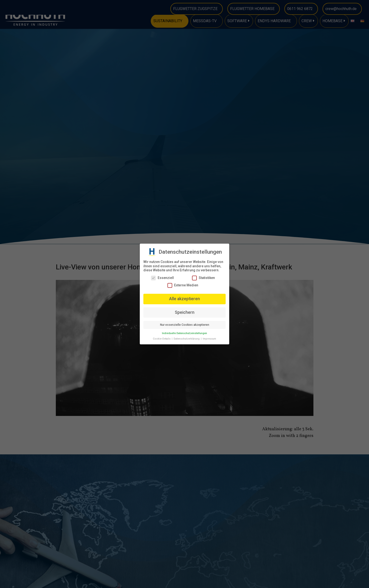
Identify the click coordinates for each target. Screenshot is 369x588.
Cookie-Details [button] (162, 339)
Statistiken (203, 278)
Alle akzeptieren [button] (184, 299)
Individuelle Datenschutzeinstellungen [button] (184, 333)
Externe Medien (183, 285)
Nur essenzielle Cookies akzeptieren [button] (185, 325)
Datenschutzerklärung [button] (187, 339)
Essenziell (162, 278)
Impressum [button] (209, 339)
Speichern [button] (185, 312)
